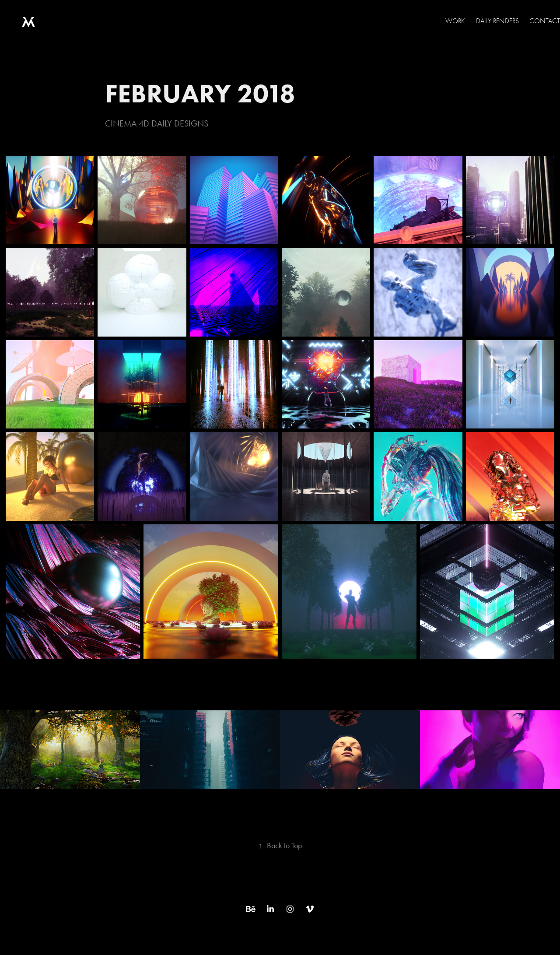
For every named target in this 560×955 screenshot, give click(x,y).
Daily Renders (497, 21)
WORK (455, 21)
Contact (545, 21)
